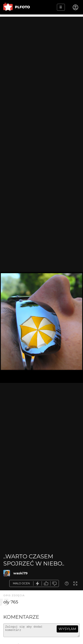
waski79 (20, 573)
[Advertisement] (41, 58)
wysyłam (67, 629)
